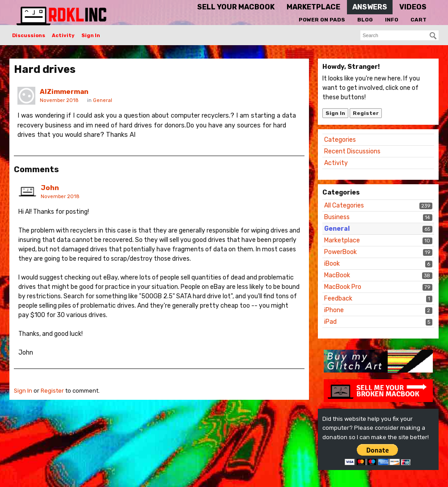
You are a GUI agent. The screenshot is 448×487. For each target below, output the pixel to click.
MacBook (337, 275)
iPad (330, 322)
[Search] (433, 36)
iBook (332, 264)
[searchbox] (399, 35)
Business (337, 217)
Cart (418, 20)
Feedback (338, 299)
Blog (365, 20)
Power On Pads (322, 20)
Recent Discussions (352, 151)
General (337, 229)
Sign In (91, 36)
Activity (63, 36)
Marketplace (342, 240)
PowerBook (340, 252)
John (50, 188)
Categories (340, 140)
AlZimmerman (64, 92)
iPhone (334, 310)
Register (366, 113)
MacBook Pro (343, 287)
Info (392, 20)
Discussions (29, 36)
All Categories (344, 205)
